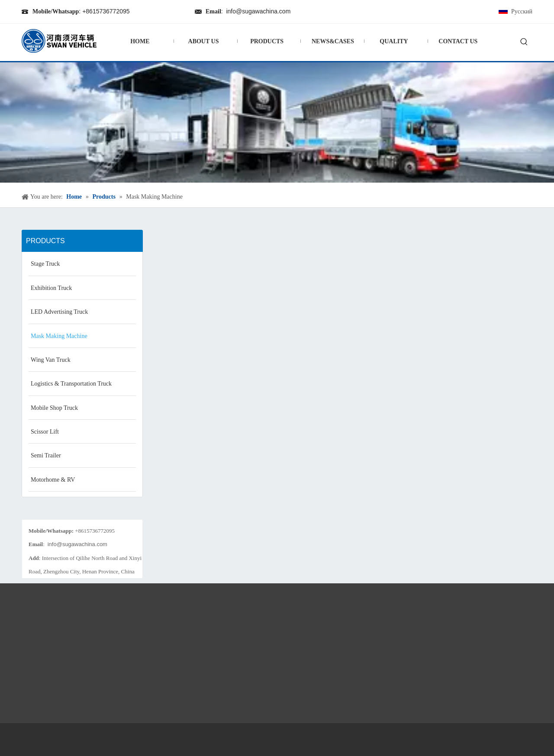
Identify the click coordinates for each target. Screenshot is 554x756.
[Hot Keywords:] (524, 42)
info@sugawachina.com (258, 11)
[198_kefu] (82, 513)
